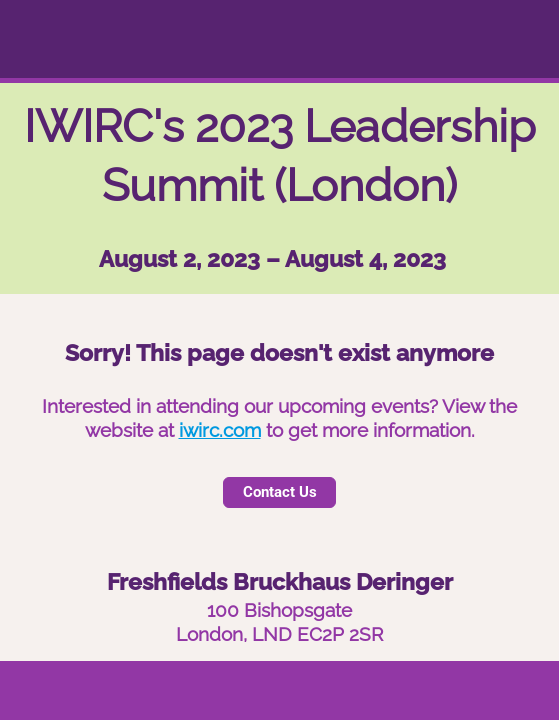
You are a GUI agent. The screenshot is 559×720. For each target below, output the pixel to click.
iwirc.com (220, 430)
